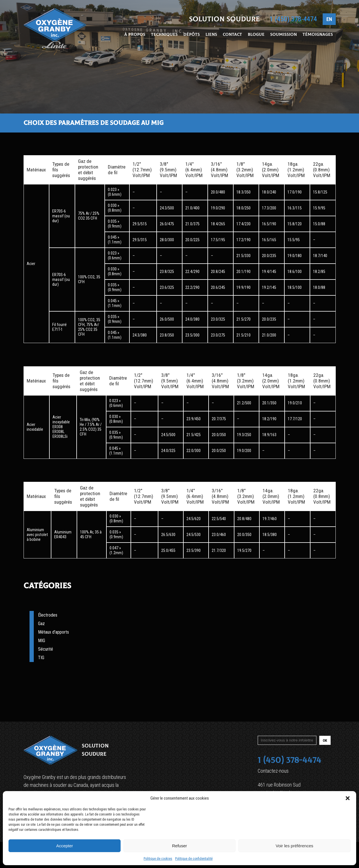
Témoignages (318, 35)
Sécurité (46, 649)
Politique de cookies (158, 859)
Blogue (256, 35)
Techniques (164, 35)
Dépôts (192, 35)
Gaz (41, 624)
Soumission (284, 35)
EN (329, 20)
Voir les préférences (294, 846)
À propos (135, 35)
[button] (348, 798)
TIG (41, 658)
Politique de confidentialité (194, 859)
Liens (211, 35)
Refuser (180, 846)
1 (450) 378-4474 (293, 20)
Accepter (65, 846)
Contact (232, 35)
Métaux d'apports (53, 632)
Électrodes (48, 615)
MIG (42, 641)
